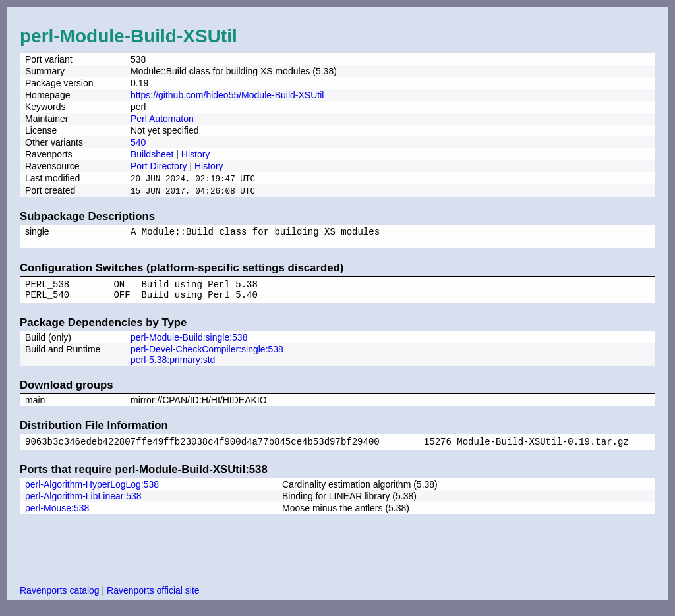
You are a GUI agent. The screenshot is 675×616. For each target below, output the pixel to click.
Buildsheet (152, 154)
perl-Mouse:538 (57, 517)
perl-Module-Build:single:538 (189, 345)
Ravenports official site (153, 600)
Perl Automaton (162, 119)
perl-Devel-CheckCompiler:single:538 (207, 356)
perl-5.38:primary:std (173, 367)
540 (138, 142)
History (196, 154)
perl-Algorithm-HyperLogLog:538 (92, 493)
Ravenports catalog (60, 600)
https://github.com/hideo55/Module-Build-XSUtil (227, 95)
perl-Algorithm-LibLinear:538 (83, 505)
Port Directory (159, 166)
